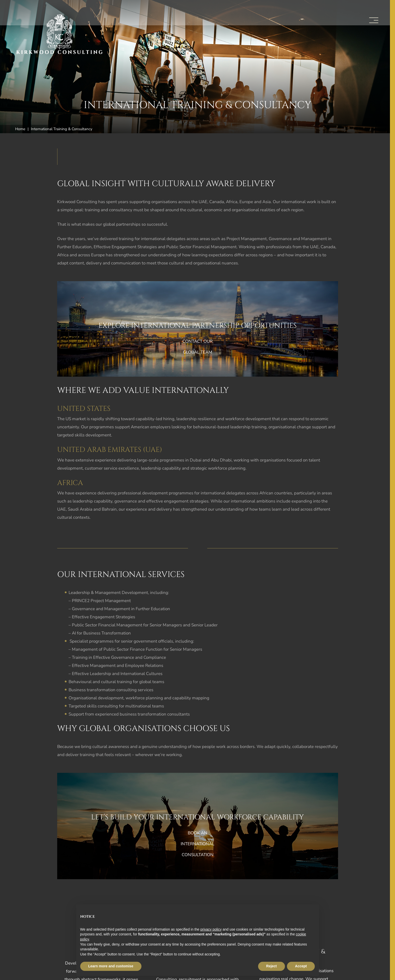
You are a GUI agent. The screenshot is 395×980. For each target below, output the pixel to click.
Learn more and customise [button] (111, 966)
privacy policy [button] (211, 929)
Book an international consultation (197, 844)
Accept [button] (301, 966)
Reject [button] (272, 966)
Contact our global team (197, 347)
